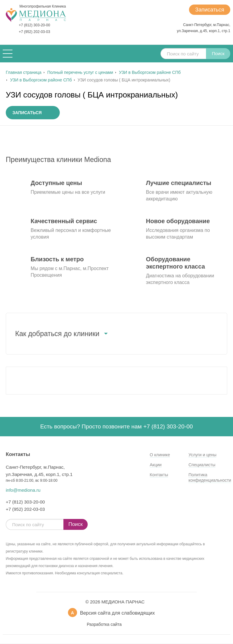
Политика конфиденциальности (210, 477)
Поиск (218, 53)
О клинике (160, 455)
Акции (156, 465)
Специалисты (202, 465)
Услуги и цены (202, 455)
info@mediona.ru (23, 490)
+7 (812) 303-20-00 (34, 25)
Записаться (210, 10)
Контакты (159, 475)
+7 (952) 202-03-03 (34, 32)
